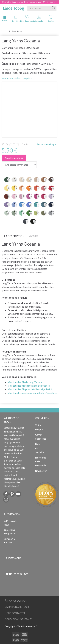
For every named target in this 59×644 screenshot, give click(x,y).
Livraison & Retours (10, 541)
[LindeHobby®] (14, 8)
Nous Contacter (15, 613)
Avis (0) (34, 236)
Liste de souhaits (27, 18)
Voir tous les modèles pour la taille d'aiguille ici (33, 393)
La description (14, 236)
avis (25, 144)
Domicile (16, 18)
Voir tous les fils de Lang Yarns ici (25, 382)
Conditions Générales (19, 619)
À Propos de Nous (10, 523)
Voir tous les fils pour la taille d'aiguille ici (30, 389)
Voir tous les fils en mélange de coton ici (29, 386)
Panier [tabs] (51, 19)
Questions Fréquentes (10, 532)
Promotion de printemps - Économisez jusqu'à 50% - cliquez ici (29, 2)
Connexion (39, 19)
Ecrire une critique (46, 144)
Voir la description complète (17, 78)
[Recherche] (54, 8)
